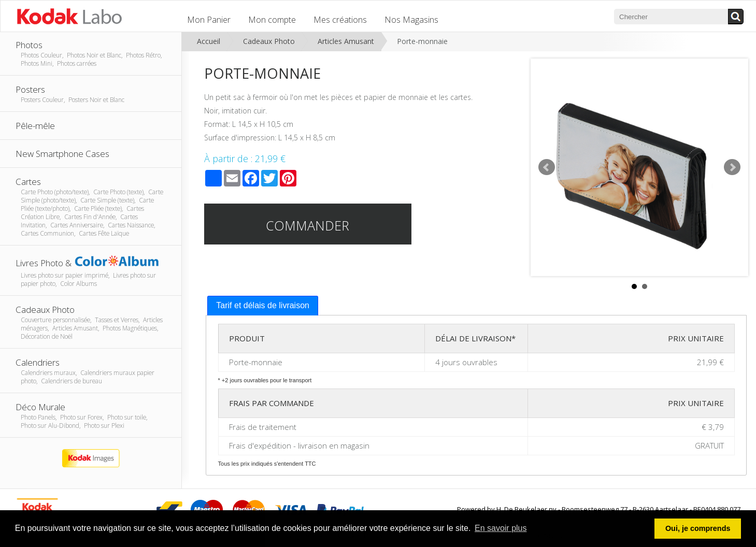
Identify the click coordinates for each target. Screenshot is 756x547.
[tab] (263, 306)
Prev (547, 167)
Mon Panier (209, 20)
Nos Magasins (411, 20)
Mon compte (272, 20)
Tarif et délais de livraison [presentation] (263, 305)
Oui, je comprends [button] (698, 528)
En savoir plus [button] (501, 528)
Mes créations (340, 20)
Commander (308, 225)
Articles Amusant (346, 41)
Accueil (209, 41)
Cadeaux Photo (269, 41)
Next (732, 167)
